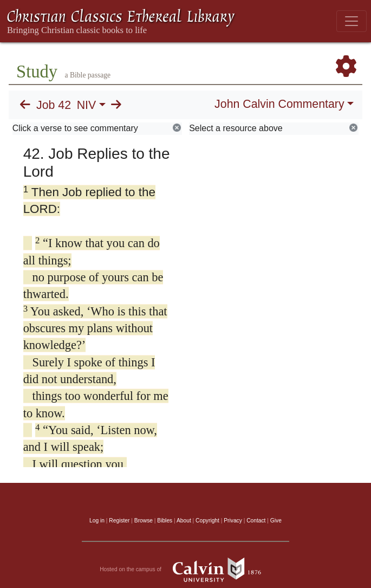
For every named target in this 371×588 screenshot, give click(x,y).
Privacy (233, 521)
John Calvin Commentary (279, 104)
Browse (144, 521)
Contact (256, 521)
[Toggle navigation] (352, 21)
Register (119, 521)
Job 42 (54, 105)
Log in (97, 521)
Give (276, 521)
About (184, 521)
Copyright (207, 521)
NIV (87, 105)
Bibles (165, 521)
